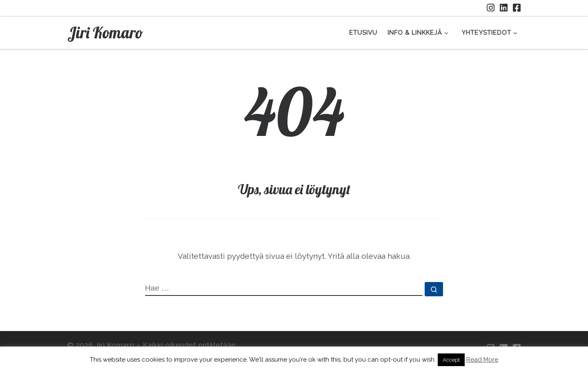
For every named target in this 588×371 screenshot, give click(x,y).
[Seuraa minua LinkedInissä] (504, 8)
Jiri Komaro (115, 345)
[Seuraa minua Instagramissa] (491, 8)
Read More (482, 360)
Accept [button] (451, 360)
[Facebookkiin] (517, 8)
